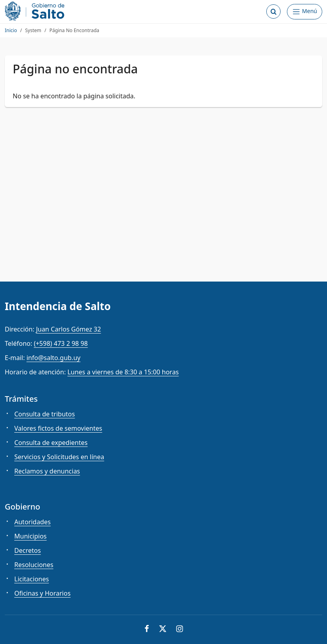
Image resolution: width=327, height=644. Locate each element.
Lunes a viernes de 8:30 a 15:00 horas (123, 372)
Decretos (28, 550)
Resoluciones (34, 565)
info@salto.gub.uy (54, 358)
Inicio (11, 30)
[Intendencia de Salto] (36, 11)
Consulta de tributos (45, 414)
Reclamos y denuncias (47, 471)
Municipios (31, 536)
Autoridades (33, 522)
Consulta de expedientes (51, 443)
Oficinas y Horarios (42, 593)
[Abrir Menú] (305, 12)
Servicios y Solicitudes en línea (59, 457)
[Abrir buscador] (273, 11)
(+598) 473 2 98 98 (61, 343)
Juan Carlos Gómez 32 (69, 329)
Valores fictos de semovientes (58, 428)
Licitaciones (32, 579)
